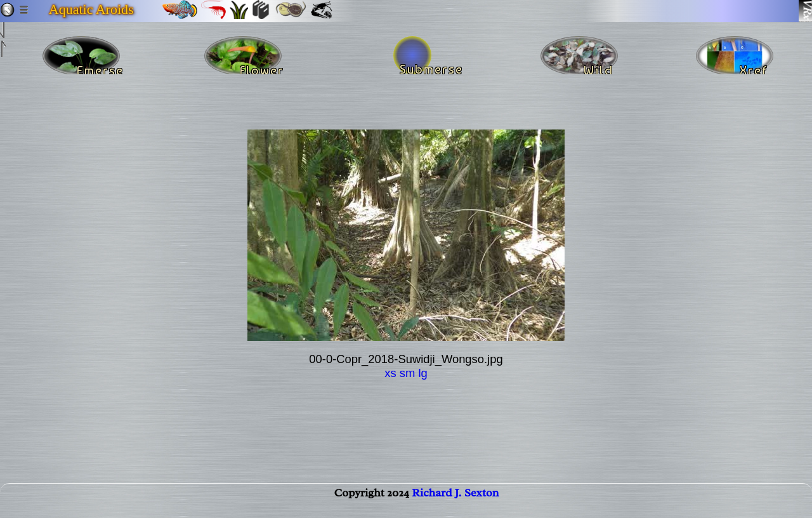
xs (390, 373)
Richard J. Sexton (455, 503)
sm (408, 373)
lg (422, 373)
